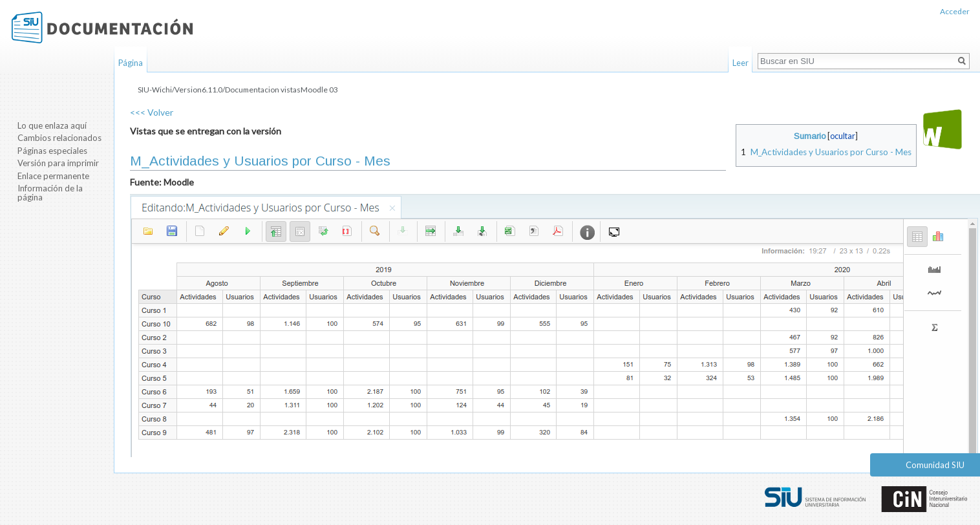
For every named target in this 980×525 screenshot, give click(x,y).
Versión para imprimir (58, 163)
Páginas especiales (52, 151)
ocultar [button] (843, 136)
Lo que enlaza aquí (52, 125)
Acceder (955, 11)
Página (131, 63)
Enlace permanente (53, 176)
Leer (740, 63)
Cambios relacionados (59, 138)
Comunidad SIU (935, 465)
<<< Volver (152, 112)
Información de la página (50, 193)
